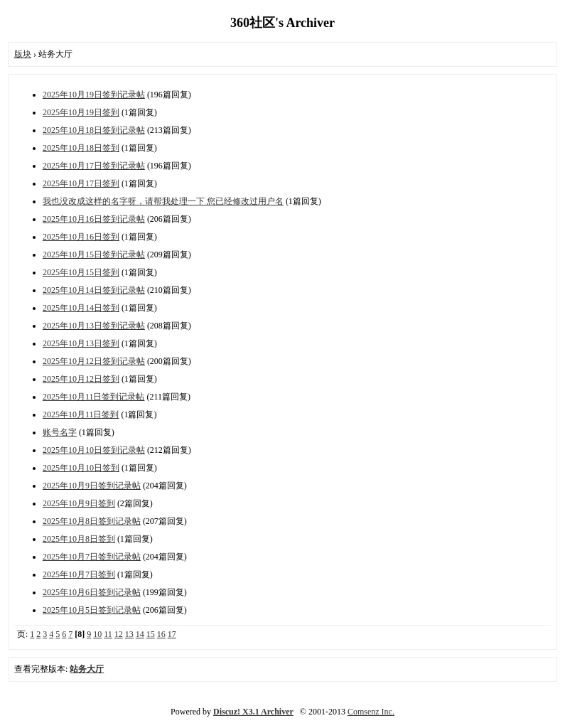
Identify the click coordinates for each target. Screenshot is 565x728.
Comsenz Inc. (371, 712)
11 (108, 634)
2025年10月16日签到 (81, 237)
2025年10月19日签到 (81, 112)
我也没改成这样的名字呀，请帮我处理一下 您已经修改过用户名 (163, 201)
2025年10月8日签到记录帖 (92, 521)
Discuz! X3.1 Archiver (253, 712)
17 (172, 634)
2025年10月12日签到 (81, 379)
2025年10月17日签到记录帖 (94, 166)
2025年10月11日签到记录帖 (94, 397)
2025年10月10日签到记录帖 (94, 450)
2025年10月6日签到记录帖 (92, 592)
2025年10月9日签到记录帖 (92, 486)
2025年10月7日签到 (79, 574)
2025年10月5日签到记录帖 (92, 610)
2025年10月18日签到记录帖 (94, 130)
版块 (23, 54)
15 (151, 634)
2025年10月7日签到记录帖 (92, 557)
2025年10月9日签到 (79, 503)
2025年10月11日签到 (81, 414)
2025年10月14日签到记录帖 (94, 290)
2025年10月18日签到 (81, 148)
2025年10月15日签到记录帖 (94, 255)
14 (140, 634)
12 (119, 634)
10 (97, 634)
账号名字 (60, 432)
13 (129, 634)
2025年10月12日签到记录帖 (94, 361)
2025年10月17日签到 (81, 183)
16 (161, 634)
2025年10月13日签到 (81, 343)
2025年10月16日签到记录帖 (94, 219)
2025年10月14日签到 (81, 308)
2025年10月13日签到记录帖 (94, 326)
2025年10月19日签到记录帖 (94, 95)
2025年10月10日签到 (81, 468)
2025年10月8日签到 (79, 539)
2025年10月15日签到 (81, 272)
